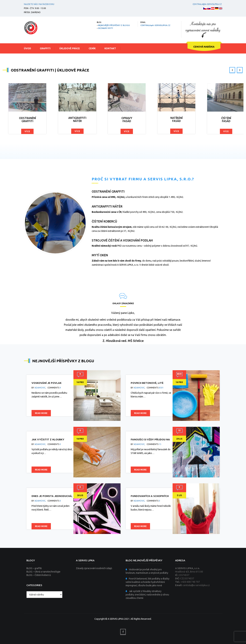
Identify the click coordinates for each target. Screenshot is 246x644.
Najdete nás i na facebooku (39, 4)
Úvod (27, 48)
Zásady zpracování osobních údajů (94, 568)
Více (27, 131)
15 (160, 444)
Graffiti (45, 48)
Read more (41, 413)
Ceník (92, 48)
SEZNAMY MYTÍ (105, 28)
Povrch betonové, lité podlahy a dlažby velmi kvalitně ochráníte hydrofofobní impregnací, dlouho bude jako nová (147, 582)
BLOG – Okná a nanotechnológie (43, 572)
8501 (161, 388)
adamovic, (40, 388)
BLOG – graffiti (34, 568)
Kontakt (110, 48)
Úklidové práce (70, 48)
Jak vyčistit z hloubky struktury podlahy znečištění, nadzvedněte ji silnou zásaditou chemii (147, 595)
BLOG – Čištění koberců (39, 575)
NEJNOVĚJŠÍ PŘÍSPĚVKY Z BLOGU (114, 25)
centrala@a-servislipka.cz (207, 4)
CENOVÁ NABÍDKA (204, 47)
